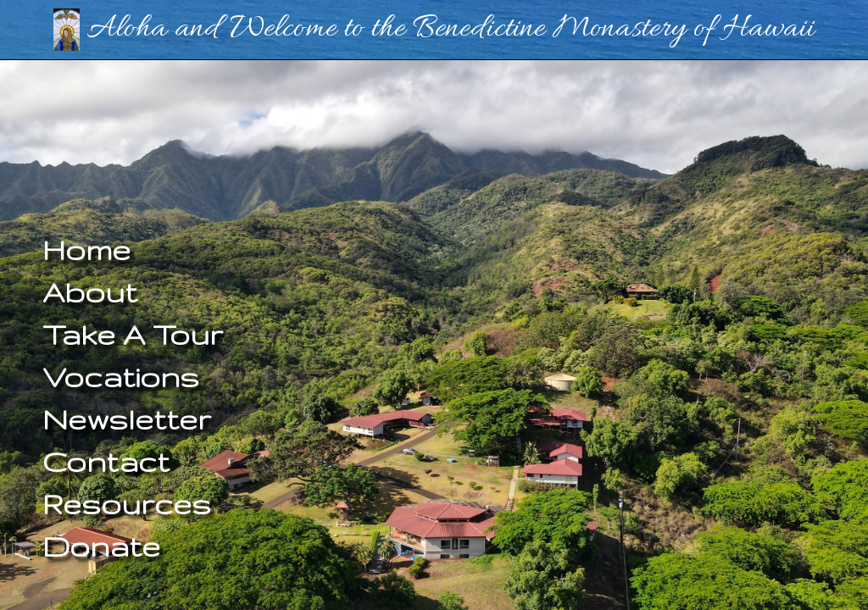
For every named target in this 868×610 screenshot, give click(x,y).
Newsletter (127, 419)
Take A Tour (133, 334)
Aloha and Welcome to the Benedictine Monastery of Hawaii (434, 29)
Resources (127, 504)
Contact (106, 461)
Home (86, 250)
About (90, 292)
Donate (101, 546)
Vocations (121, 377)
